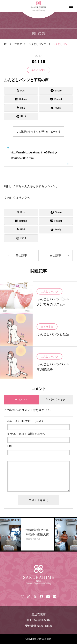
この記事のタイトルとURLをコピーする (38, 132)
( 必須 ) (25, 421)
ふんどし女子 (39, 70)
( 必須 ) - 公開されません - (27, 434)
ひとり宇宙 (47, 327)
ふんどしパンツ (49, 292)
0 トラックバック (56, 400)
